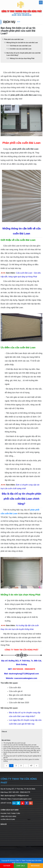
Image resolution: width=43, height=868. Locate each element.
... (26, 766)
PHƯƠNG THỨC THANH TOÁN (10, 813)
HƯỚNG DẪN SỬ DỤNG (8, 819)
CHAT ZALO (21, 866)
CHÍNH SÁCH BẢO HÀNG (8, 816)
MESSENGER (35, 866)
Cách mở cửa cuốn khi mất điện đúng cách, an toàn (20, 745)
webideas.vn (27, 863)
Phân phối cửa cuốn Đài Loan (14, 39)
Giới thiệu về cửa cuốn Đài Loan (21, 46)
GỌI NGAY (7, 866)
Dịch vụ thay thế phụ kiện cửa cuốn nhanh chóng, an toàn (22, 749)
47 (31, 766)
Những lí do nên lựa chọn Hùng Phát (22, 58)
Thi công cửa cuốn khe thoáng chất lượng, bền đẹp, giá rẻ (22, 750)
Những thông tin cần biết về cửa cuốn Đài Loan (22, 43)
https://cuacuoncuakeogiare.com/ (20, 799)
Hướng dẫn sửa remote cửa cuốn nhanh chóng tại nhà (21, 747)
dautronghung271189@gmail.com (17, 796)
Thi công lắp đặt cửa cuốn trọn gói (14, 743)
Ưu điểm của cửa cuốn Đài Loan (21, 49)
